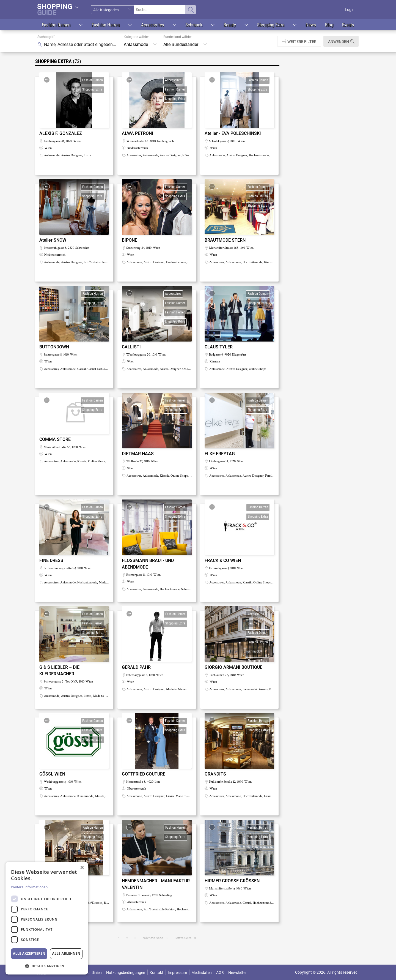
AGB (220, 973)
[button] (47, 966)
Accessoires (153, 25)
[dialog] (47, 918)
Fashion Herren (106, 25)
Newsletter (237, 973)
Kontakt (156, 973)
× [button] (82, 868)
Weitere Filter (302, 42)
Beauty (230, 25)
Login (350, 10)
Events (348, 25)
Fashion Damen (56, 25)
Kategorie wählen (137, 37)
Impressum (177, 973)
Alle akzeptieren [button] (29, 953)
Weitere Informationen (29, 887)
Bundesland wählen (178, 37)
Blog (329, 25)
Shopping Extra (271, 25)
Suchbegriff (46, 37)
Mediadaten (202, 973)
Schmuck (194, 25)
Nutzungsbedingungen (126, 973)
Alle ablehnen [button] (66, 953)
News (311, 25)
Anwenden (339, 42)
